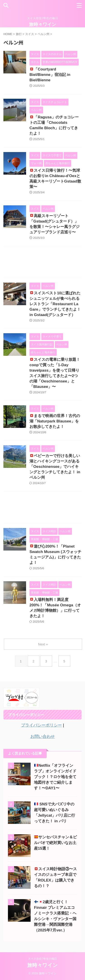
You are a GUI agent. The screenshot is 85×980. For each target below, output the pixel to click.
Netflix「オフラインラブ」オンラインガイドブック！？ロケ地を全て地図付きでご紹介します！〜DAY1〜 (55, 777)
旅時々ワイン (43, 24)
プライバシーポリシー (41, 725)
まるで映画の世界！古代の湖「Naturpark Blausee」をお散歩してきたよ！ (55, 421)
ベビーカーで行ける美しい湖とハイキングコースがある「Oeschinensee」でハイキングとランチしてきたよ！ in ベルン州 (55, 467)
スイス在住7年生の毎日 (42, 959)
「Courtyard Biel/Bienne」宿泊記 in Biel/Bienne (50, 75)
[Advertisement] (42, 263)
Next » (43, 644)
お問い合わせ (43, 736)
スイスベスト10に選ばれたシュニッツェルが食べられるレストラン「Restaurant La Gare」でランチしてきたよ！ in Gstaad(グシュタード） (55, 304)
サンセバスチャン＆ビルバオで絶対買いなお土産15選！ (55, 843)
